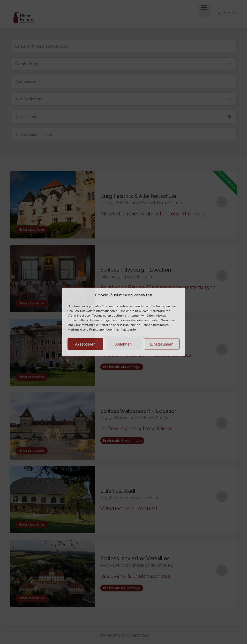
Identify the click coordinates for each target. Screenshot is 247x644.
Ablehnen (123, 344)
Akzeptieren (85, 344)
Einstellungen (162, 344)
